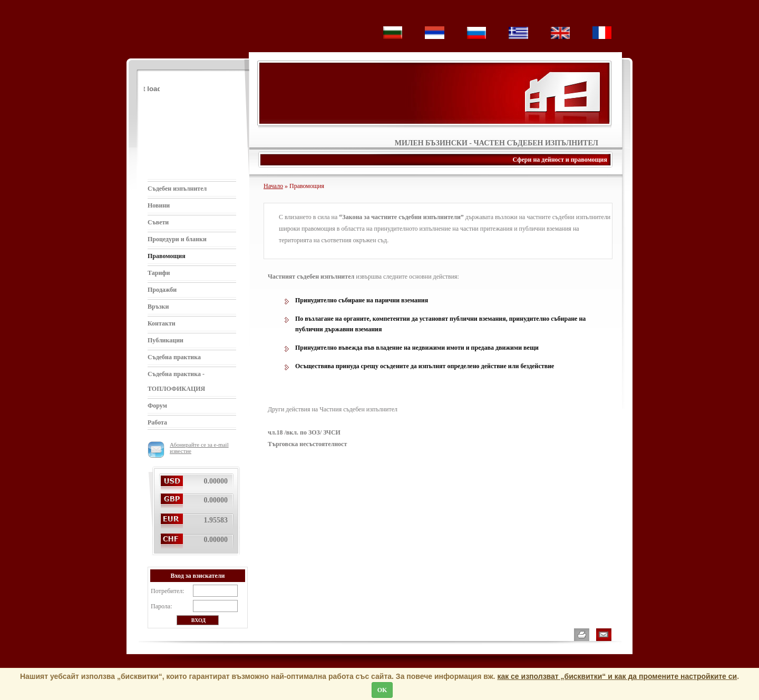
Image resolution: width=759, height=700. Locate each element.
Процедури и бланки (177, 239)
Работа (157, 422)
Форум (157, 406)
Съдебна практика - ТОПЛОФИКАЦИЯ (176, 381)
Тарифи (159, 273)
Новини (159, 205)
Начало (273, 186)
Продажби (162, 290)
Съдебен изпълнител (177, 189)
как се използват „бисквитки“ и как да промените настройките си (617, 676)
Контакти (162, 323)
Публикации (166, 340)
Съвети (158, 222)
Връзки (158, 307)
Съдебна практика (174, 357)
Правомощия (167, 256)
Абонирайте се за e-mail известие (188, 448)
